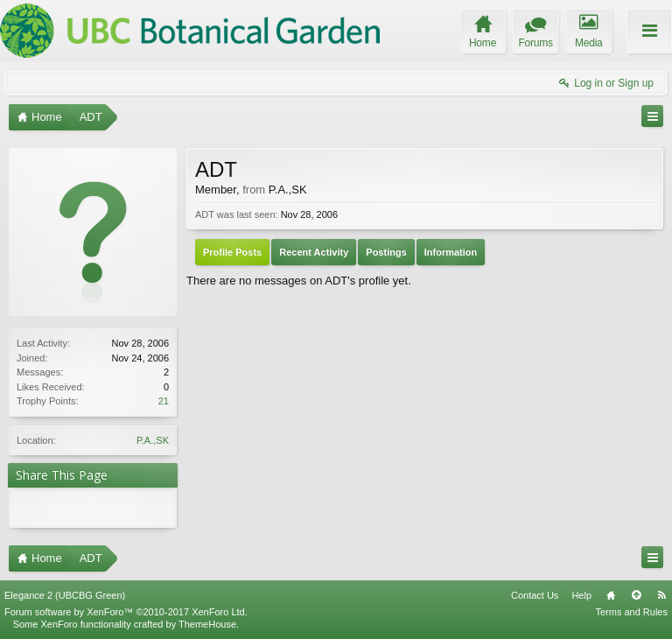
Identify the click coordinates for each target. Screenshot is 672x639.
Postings (386, 252)
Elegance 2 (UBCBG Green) (65, 595)
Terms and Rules (631, 612)
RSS (661, 595)
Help (581, 595)
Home (611, 595)
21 (164, 401)
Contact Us (535, 595)
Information (451, 252)
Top (636, 595)
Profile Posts (232, 252)
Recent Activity (314, 252)
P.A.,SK (153, 440)
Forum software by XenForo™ (126, 612)
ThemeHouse (207, 624)
